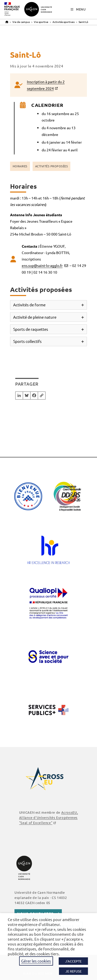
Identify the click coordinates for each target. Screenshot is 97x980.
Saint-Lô (83, 22)
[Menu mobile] (78, 10)
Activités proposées (52, 166)
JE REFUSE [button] (73, 971)
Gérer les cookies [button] (36, 961)
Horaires (20, 166)
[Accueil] (7, 22)
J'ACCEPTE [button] (73, 961)
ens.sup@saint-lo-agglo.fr (42, 265)
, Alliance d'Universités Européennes (48, 817)
